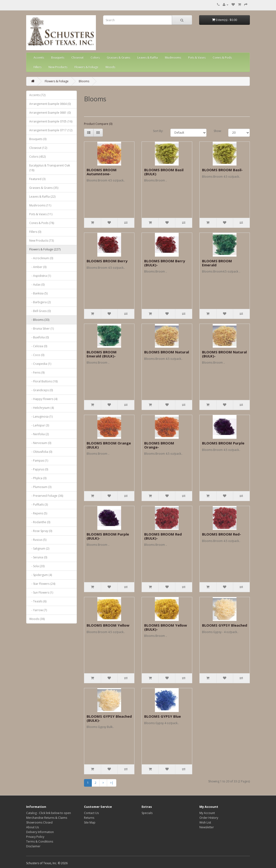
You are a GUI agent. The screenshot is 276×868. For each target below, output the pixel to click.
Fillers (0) (35, 232)
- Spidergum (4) (41, 575)
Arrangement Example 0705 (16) (51, 121)
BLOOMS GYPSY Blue (163, 716)
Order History (209, 818)
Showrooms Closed (39, 822)
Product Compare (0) (98, 124)
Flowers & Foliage (86, 67)
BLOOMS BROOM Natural (167, 352)
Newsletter (207, 827)
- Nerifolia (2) (39, 434)
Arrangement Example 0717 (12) (51, 130)
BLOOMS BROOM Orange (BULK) (109, 445)
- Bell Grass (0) (40, 311)
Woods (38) (37, 619)
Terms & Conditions (40, 841)
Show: (217, 131)
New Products (58, 67)
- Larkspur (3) (39, 425)
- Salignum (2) (39, 549)
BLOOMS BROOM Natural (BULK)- (224, 354)
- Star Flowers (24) (42, 584)
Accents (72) (37, 95)
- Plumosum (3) (40, 487)
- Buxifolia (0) (39, 337)
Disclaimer (33, 846)
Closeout (77, 57)
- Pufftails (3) (39, 505)
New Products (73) (42, 241)
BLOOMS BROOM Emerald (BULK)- (102, 354)
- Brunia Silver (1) (42, 329)
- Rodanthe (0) (40, 522)
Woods (110, 67)
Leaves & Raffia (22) (42, 197)
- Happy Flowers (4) (43, 399)
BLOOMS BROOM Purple (223, 443)
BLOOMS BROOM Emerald (217, 263)
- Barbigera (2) (40, 302)
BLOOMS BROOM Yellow (108, 625)
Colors (95, 57)
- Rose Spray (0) (41, 531)
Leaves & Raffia (148, 57)
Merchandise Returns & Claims (47, 818)
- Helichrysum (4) (42, 408)
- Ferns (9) (37, 373)
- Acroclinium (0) (41, 258)
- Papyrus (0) (39, 469)
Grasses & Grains (118, 57)
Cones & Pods (222, 57)
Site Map (90, 822)
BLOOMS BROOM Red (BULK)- (163, 536)
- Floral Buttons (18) (43, 381)
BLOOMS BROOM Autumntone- (102, 172)
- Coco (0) (37, 355)
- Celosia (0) (38, 346)
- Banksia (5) (38, 293)
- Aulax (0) (37, 285)
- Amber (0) (38, 267)
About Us (32, 827)
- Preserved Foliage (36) (46, 496)
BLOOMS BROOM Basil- (222, 170)
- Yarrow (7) (38, 610)
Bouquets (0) (38, 139)
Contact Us (91, 813)
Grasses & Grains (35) (44, 188)
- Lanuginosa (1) (41, 417)
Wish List (205, 822)
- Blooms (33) (39, 320)
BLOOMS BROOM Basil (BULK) (164, 172)
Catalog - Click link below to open (49, 813)
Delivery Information (40, 832)
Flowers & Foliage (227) (45, 249)
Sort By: (158, 131)
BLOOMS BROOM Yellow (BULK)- (166, 627)
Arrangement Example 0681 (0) (50, 113)
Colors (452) (37, 157)
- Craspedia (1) (40, 364)
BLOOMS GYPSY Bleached (225, 625)
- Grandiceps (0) (41, 390)
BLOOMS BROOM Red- (222, 534)
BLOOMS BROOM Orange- (159, 445)
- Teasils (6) (38, 601)
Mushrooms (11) (40, 205)
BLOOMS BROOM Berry (107, 261)
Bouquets (58, 57)
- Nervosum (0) (40, 443)
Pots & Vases (197, 57)
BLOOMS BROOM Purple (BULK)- (108, 536)
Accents (39, 57)
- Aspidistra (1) (40, 276)
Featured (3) (37, 179)
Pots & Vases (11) (41, 214)
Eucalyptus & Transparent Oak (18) (50, 168)
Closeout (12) (38, 148)
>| (112, 783)
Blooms (84, 81)
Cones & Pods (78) (42, 223)
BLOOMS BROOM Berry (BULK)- (165, 263)
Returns (89, 818)
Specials (147, 813)
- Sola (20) (37, 566)
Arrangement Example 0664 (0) (50, 104)
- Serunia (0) (38, 557)
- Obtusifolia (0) (41, 452)
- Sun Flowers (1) (41, 592)
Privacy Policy (35, 837)
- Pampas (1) (39, 461)
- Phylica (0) (38, 478)
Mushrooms (173, 57)
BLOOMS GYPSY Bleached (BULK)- (109, 718)
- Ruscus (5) (38, 540)
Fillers (37, 67)
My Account (207, 813)
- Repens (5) (38, 513)
